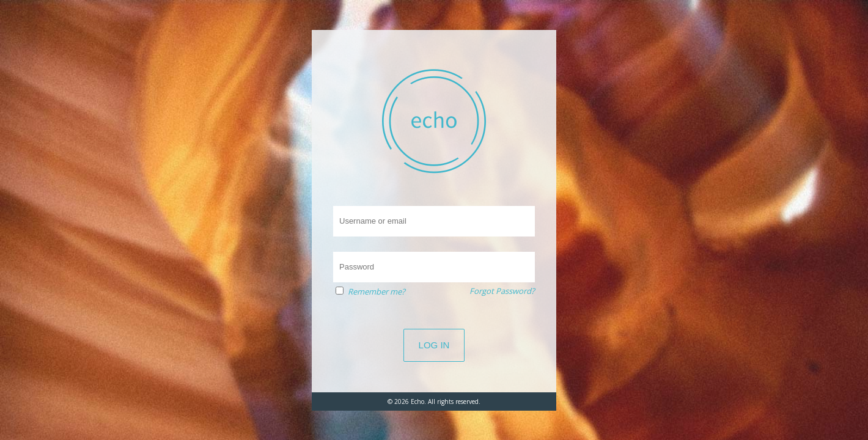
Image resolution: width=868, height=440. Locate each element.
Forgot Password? (502, 291)
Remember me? (377, 291)
